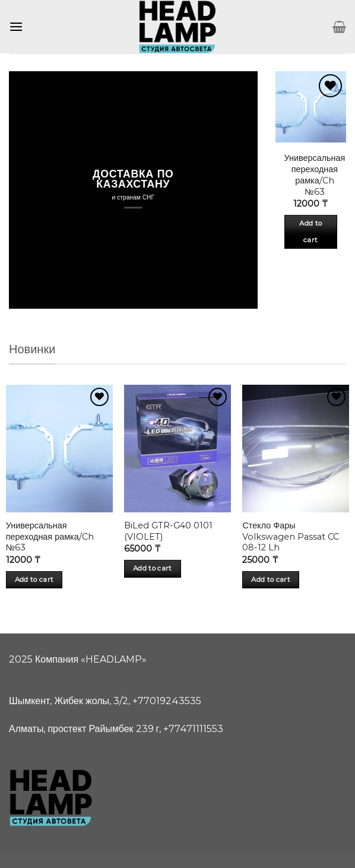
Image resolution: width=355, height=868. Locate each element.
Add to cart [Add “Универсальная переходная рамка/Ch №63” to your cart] (310, 232)
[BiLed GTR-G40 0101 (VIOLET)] (178, 449)
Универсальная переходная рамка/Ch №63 (315, 175)
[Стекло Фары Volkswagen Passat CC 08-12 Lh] (296, 449)
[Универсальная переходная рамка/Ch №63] (59, 449)
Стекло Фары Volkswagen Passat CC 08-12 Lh (291, 536)
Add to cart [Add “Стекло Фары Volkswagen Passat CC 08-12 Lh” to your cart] (271, 579)
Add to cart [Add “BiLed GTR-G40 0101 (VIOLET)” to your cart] (153, 568)
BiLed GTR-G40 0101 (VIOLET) (168, 531)
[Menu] (16, 26)
